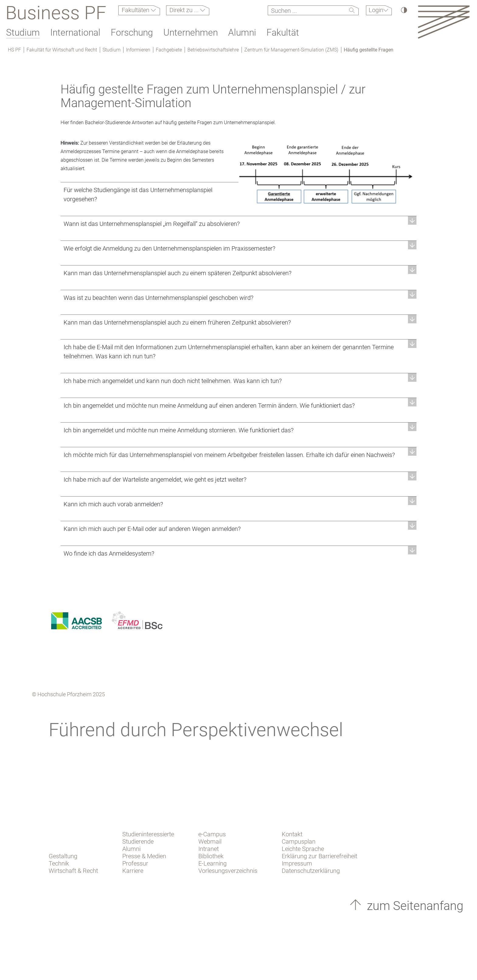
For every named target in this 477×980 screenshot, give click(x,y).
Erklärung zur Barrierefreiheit (319, 856)
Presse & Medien (144, 856)
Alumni (242, 32)
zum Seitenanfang (414, 906)
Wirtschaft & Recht (73, 871)
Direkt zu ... (185, 10)
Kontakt (292, 834)
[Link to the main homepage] (444, 22)
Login (376, 10)
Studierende (138, 841)
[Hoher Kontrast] (404, 10)
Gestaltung (63, 856)
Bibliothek (211, 856)
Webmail (210, 841)
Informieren (138, 50)
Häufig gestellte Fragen (369, 50)
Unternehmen (191, 32)
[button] (238, 224)
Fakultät (283, 32)
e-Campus (212, 834)
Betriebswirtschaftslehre (213, 50)
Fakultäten (136, 10)
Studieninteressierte (148, 834)
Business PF (56, 13)
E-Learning (212, 863)
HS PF (14, 50)
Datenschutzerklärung (311, 871)
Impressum (297, 863)
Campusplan (299, 841)
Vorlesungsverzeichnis (228, 871)
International (75, 32)
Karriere (133, 871)
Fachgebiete (169, 50)
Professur (135, 863)
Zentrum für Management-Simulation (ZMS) (291, 50)
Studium (23, 32)
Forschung (132, 32)
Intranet (209, 849)
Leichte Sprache (303, 849)
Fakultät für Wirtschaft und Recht (62, 50)
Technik (59, 863)
